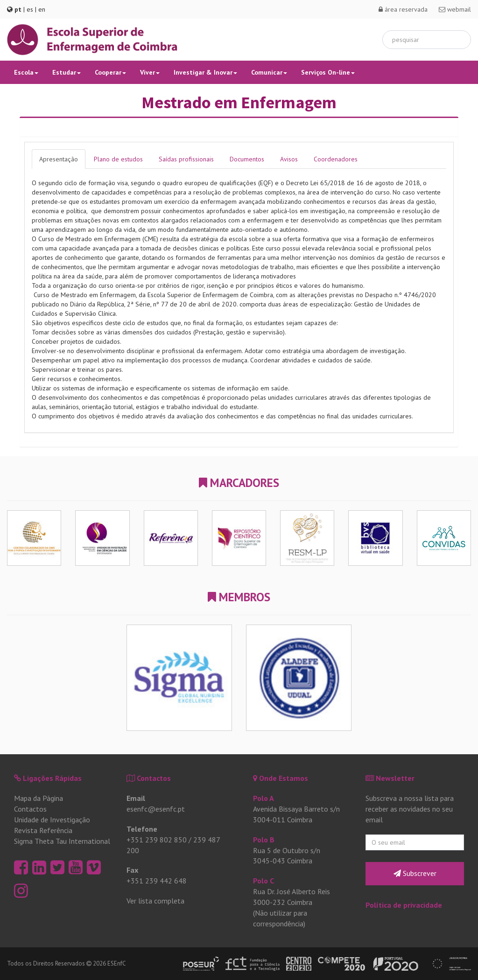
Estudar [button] (67, 72)
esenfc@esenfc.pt (156, 809)
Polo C (264, 881)
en (42, 9)
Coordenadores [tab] (336, 159)
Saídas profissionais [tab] (186, 159)
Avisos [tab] (289, 159)
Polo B (264, 840)
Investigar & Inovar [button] (205, 72)
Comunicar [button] (269, 72)
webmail (455, 9)
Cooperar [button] (110, 72)
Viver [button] (150, 72)
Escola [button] (26, 72)
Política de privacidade (404, 905)
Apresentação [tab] (59, 159)
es (30, 9)
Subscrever (415, 873)
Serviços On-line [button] (328, 72)
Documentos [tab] (247, 159)
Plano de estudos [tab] (118, 159)
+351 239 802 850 (157, 840)
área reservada (403, 9)
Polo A (264, 798)
